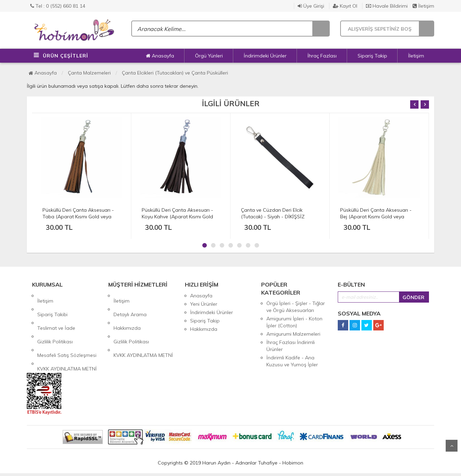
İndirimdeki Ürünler (265, 56)
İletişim (423, 6)
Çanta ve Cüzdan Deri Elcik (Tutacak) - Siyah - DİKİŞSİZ (273, 213)
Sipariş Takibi (52, 304)
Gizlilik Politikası (55, 321)
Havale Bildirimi (387, 6)
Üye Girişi (311, 6)
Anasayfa (160, 56)
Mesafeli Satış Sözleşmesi (67, 329)
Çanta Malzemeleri (89, 73)
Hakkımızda (127, 312)
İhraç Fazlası (322, 56)
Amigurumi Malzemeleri (293, 334)
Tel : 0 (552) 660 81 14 (58, 6)
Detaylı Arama (130, 304)
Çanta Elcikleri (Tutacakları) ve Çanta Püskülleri (175, 73)
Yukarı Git (452, 446)
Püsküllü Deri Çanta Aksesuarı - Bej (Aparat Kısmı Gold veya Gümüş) (376, 217)
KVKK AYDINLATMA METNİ (67, 337)
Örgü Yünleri (209, 56)
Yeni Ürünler (204, 304)
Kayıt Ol (345, 6)
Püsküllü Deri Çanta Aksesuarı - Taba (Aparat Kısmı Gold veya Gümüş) (78, 217)
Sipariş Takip (372, 56)
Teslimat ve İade (56, 312)
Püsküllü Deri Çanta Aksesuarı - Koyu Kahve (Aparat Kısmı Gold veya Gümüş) (177, 217)
